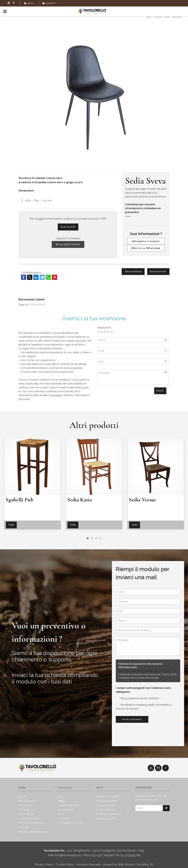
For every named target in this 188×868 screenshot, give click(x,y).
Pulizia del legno (107, 805)
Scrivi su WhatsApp (146, 248)
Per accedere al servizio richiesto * (138, 698)
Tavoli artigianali (107, 810)
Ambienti (25, 810)
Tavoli (61, 796)
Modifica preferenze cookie (34, 832)
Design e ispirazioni (108, 796)
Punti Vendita (27, 814)
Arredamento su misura (71, 823)
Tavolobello (26, 805)
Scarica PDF (68, 227)
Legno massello (107, 818)
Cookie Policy (65, 864)
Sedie (62, 801)
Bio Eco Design (28, 801)
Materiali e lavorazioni (110, 814)
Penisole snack (66, 810)
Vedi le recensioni (30, 818)
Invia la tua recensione (32, 823)
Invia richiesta (132, 719)
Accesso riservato (89, 864)
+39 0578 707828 (68, 244)
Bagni (61, 814)
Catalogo (64, 788)
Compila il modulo (146, 241)
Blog (29, 3)
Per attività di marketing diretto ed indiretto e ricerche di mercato (144, 707)
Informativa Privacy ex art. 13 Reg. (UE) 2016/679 (144, 671)
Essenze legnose (107, 801)
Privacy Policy (44, 864)
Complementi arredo (69, 805)
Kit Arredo (63, 818)
